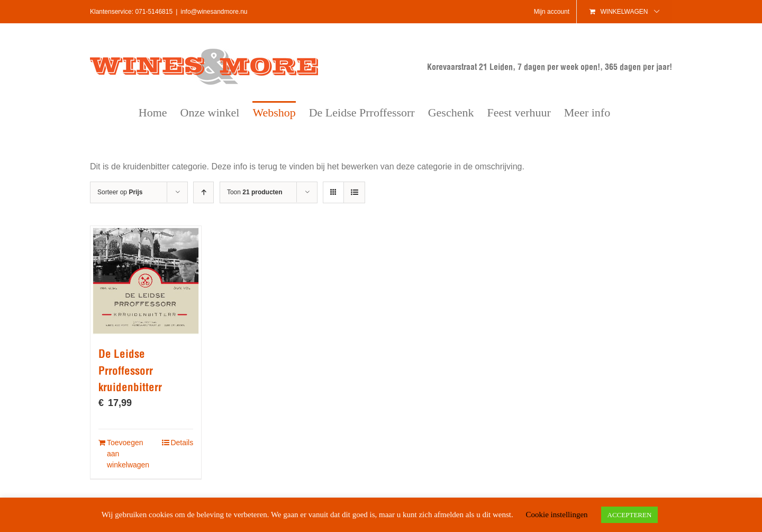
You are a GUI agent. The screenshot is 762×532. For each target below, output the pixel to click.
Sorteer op (120, 192)
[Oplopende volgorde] (203, 192)
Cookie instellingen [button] (556, 515)
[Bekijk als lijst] (354, 192)
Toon (255, 192)
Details (182, 443)
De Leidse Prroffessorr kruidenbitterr (130, 371)
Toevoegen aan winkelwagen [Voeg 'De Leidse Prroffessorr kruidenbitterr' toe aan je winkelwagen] (126, 454)
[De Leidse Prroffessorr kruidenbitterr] (146, 281)
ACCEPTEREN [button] (630, 515)
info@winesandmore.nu (214, 12)
